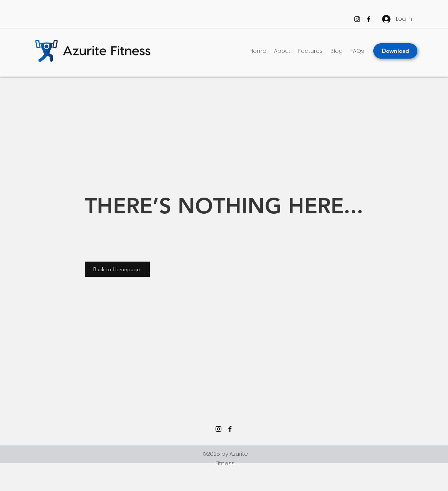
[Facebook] (369, 19)
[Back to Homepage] (117, 269)
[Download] (395, 51)
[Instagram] (357, 19)
